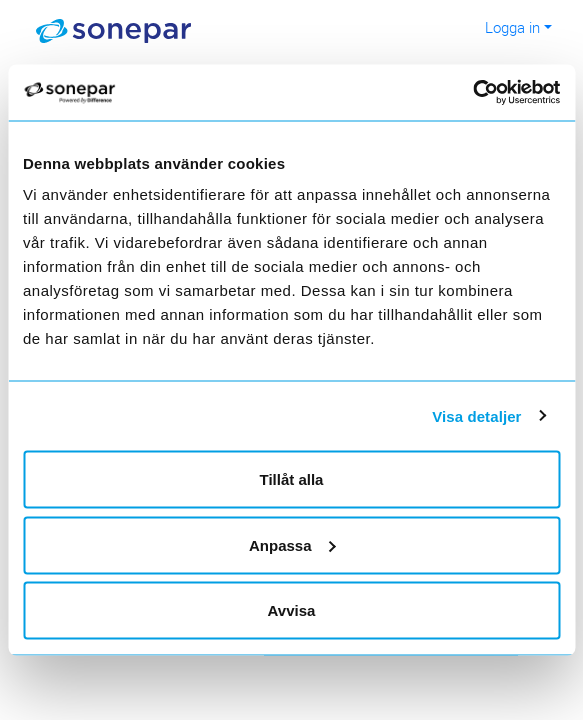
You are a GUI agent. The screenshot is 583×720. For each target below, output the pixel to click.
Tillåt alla (292, 479)
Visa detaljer (476, 415)
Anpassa (292, 544)
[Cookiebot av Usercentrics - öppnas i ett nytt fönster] (488, 93)
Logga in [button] (512, 27)
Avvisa (292, 610)
